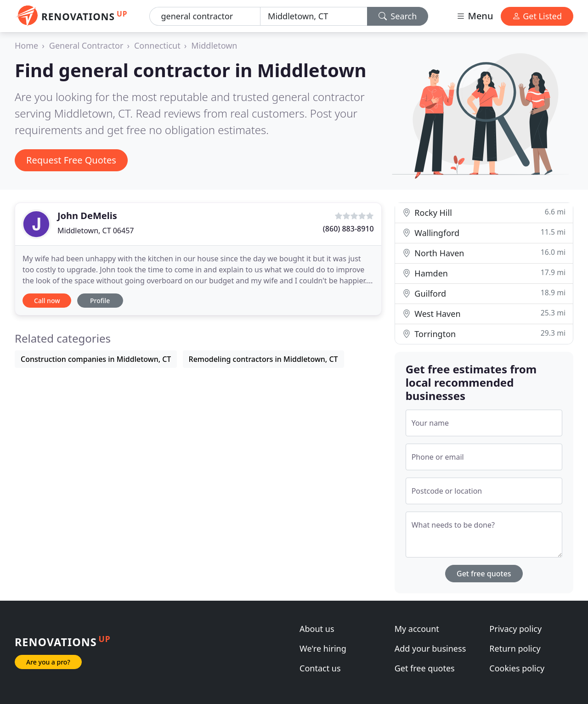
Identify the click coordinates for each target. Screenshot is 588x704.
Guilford (484, 293)
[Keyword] (205, 16)
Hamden (484, 273)
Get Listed (537, 16)
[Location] (314, 16)
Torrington (484, 334)
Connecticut (157, 45)
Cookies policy (517, 668)
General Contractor (86, 45)
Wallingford (484, 233)
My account (417, 629)
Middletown (214, 45)
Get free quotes (484, 574)
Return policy (515, 648)
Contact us (320, 668)
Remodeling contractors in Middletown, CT (263, 359)
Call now (47, 301)
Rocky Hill (484, 212)
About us (317, 629)
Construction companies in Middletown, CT (96, 359)
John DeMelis (87, 216)
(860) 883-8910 (348, 229)
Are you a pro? (48, 662)
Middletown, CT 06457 (96, 231)
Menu (475, 16)
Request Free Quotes (71, 160)
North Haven (484, 253)
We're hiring (323, 648)
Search (398, 16)
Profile (100, 301)
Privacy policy (515, 629)
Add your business (430, 648)
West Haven (484, 313)
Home (26, 45)
